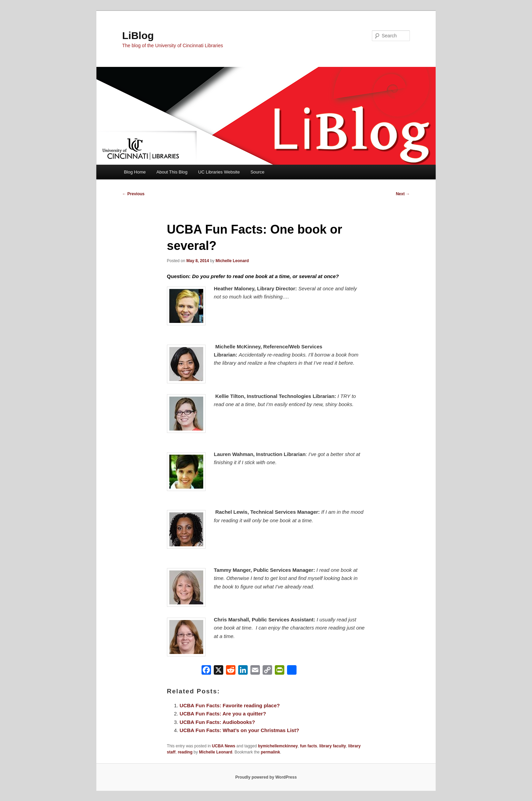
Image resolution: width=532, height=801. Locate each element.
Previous (133, 194)
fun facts (308, 746)
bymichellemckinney (278, 746)
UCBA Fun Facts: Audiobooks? (217, 722)
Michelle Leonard (232, 261)
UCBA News (224, 746)
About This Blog (172, 172)
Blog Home (135, 172)
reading (185, 752)
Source (257, 172)
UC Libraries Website (219, 172)
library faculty (333, 746)
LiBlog (138, 35)
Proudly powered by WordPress (266, 777)
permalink (271, 752)
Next (403, 194)
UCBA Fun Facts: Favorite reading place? (230, 705)
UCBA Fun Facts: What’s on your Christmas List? (239, 730)
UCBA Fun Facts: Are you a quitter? (223, 714)
